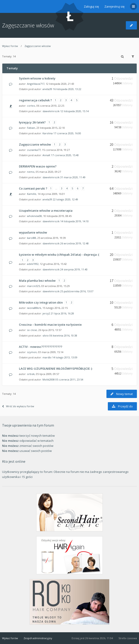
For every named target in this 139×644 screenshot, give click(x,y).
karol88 (32, 238)
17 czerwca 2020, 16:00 (67, 133)
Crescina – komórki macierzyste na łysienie (50, 325)
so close (32, 330)
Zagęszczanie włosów (28, 25)
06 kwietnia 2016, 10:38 (63, 335)
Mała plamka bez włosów (37, 281)
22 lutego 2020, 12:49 (65, 199)
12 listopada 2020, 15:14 (74, 111)
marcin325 (33, 286)
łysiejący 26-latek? (32, 122)
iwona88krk (34, 308)
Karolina (48, 133)
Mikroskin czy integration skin (41, 302)
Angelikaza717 (36, 84)
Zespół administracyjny (38, 638)
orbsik (31, 374)
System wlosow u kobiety (37, 78)
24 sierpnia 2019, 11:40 (74, 269)
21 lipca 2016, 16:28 (62, 313)
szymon (32, 352)
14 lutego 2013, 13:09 (65, 357)
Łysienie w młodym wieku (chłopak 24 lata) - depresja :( (59, 255)
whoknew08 (34, 216)
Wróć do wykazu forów (18, 406)
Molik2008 (49, 379)
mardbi (47, 357)
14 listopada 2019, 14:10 (74, 221)
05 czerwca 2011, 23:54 (69, 379)
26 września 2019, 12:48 (74, 243)
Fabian (31, 128)
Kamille (32, 194)
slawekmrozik (51, 111)
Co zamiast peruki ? (33, 188)
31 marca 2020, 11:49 (73, 177)
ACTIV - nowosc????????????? (41, 347)
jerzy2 (46, 313)
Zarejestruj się (114, 6)
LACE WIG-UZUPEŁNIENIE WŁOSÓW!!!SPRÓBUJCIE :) (56, 369)
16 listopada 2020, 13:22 (67, 89)
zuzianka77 (34, 150)
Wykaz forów (10, 46)
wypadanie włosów (33, 232)
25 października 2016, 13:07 (77, 291)
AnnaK (46, 155)
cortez (31, 106)
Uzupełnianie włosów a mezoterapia (46, 211)
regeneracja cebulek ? (35, 100)
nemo (31, 172)
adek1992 (33, 264)
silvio (46, 335)
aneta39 (47, 89)
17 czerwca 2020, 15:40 (65, 155)
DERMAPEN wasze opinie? (38, 166)
